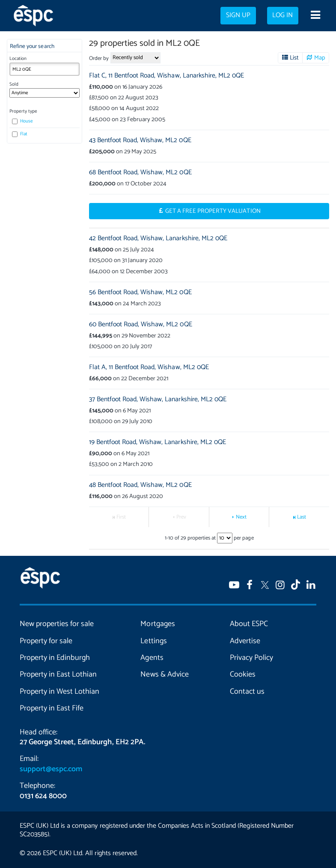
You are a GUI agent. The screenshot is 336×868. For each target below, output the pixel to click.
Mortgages (158, 624)
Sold (14, 84)
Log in (282, 15)
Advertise (245, 641)
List (294, 58)
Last (302, 517)
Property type (23, 111)
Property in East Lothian (58, 674)
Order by (99, 58)
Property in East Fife (52, 708)
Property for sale (46, 641)
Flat (20, 134)
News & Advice (164, 674)
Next (241, 517)
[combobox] (45, 69)
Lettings (153, 641)
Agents (152, 658)
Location (18, 59)
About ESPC (249, 624)
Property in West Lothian (59, 692)
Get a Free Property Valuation (213, 211)
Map (320, 58)
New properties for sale (57, 624)
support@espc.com (51, 769)
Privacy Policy (251, 658)
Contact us (247, 692)
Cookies (243, 674)
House (22, 121)
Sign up (238, 15)
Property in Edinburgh (55, 658)
